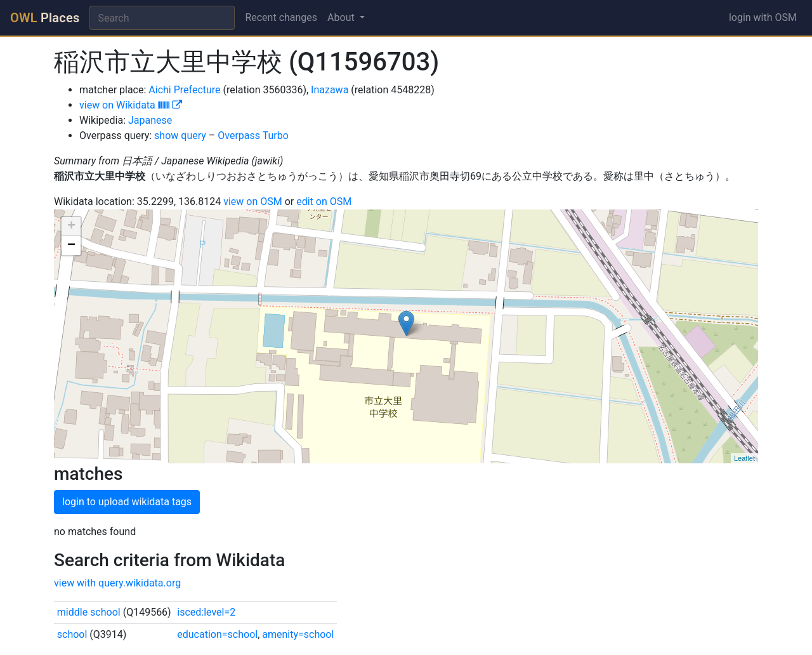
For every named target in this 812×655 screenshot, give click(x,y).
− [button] (71, 246)
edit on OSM (324, 202)
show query (180, 136)
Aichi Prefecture (184, 90)
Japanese (150, 120)
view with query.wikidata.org (117, 583)
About (342, 17)
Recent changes (281, 17)
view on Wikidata (131, 105)
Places (45, 18)
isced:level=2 (206, 612)
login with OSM (763, 17)
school (72, 634)
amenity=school (298, 634)
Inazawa (330, 90)
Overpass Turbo (253, 136)
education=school (217, 634)
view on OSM (253, 202)
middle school (89, 612)
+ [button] (71, 227)
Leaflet (744, 458)
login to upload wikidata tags (127, 502)
